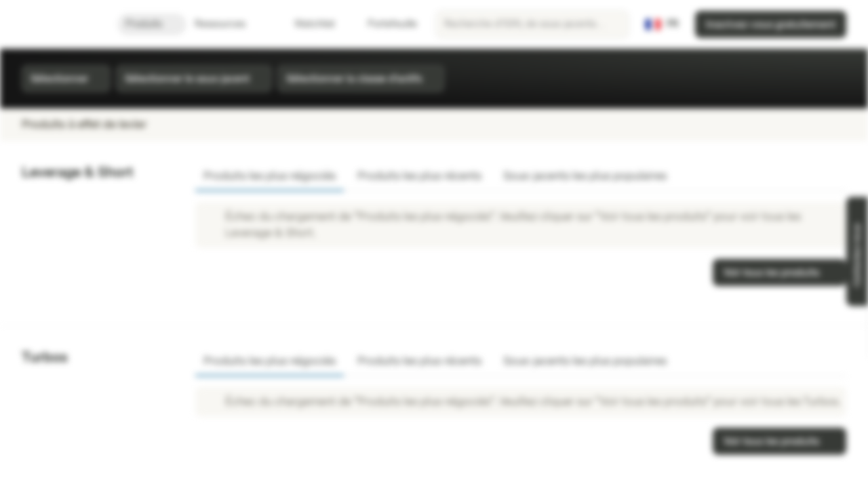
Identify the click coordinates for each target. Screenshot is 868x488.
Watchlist (307, 24)
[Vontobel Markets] (59, 24)
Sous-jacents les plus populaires (585, 176)
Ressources (228, 24)
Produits (152, 24)
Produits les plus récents (419, 176)
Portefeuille (384, 24)
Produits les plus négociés (270, 176)
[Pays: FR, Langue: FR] (662, 24)
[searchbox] (532, 24)
